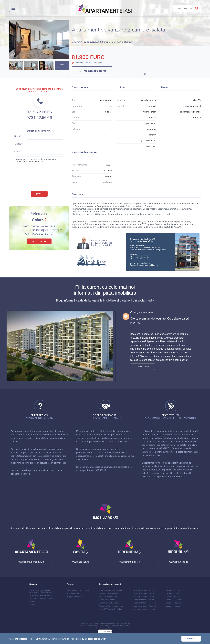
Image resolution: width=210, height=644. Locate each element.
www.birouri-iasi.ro (179, 562)
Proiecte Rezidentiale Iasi (41, 591)
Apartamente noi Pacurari (145, 606)
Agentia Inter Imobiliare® (78, 590)
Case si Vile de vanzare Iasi (110, 593)
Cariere (32, 605)
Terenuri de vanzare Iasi (109, 600)
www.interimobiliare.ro (140, 263)
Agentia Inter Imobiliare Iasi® (109, 624)
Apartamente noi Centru (144, 593)
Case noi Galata (172, 597)
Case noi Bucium (173, 590)
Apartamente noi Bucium (144, 590)
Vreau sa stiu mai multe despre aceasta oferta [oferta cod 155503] (39, 164)
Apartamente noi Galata (144, 600)
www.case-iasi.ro (80, 562)
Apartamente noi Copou (144, 597)
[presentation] (39, 180)
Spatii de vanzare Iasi (108, 597)
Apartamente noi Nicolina (145, 603)
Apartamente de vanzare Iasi (42, 595)
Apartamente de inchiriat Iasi (42, 599)
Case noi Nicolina (173, 600)
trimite (39, 194)
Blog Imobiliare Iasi (75, 597)
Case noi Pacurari (173, 603)
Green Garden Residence (109, 603)
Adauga (158, 9)
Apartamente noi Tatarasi (144, 609)
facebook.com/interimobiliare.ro (144, 265)
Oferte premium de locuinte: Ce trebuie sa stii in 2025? (160, 321)
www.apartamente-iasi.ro (31, 562)
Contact (33, 602)
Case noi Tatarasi (173, 606)
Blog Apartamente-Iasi (144, 312)
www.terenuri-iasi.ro (130, 562)
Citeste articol (143, 367)
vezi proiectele (39, 241)
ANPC (107, 626)
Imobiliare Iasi (73, 593)
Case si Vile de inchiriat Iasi (110, 609)
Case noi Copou (173, 593)
